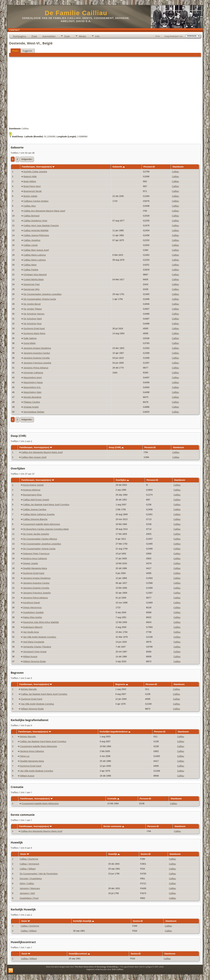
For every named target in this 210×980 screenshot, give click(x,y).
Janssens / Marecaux (30, 888)
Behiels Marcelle (29, 689)
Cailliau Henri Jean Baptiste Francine (41, 226)
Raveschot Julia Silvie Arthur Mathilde (41, 622)
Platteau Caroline (32, 402)
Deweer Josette (30, 563)
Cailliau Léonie (31, 245)
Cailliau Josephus (32, 240)
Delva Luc (25, 756)
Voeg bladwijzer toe (173, 36)
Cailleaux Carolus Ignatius (36, 201)
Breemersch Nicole (33, 191)
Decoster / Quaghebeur (31, 879)
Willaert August (30, 657)
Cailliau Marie (30, 265)
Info (97, 36)
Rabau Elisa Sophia (32, 617)
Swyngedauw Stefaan (34, 412)
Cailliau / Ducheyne (29, 859)
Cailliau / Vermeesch (29, 864)
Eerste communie (114, 826)
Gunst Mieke (30, 343)
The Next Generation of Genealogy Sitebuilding (96, 967)
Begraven (122, 684)
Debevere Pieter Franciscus (36, 554)
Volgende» (27, 159)
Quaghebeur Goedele (33, 612)
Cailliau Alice (30, 206)
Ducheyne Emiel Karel (34, 329)
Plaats (15, 51)
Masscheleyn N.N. (32, 387)
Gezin (25, 854)
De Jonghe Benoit (32, 304)
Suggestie (27, 51)
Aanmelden (49, 36)
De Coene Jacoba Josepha (36, 534)
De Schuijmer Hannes (34, 314)
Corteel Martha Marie (34, 279)
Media (82, 36)
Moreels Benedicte (32, 397)
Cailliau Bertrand (31, 216)
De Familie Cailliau (76, 13)
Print (158, 36)
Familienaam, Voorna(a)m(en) (38, 167)
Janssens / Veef (27, 893)
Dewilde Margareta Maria (35, 568)
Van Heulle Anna (31, 632)
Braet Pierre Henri (32, 186)
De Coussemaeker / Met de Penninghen (39, 874)
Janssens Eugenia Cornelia (37, 358)
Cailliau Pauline (31, 270)
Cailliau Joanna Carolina (35, 509)
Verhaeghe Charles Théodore (37, 647)
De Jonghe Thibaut (33, 309)
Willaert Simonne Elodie (34, 661)
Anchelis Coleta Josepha (35, 172)
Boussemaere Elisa (32, 495)
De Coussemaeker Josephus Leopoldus (42, 294)
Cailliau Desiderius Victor (35, 221)
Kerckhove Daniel (31, 603)
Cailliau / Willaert (28, 869)
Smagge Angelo (31, 407)
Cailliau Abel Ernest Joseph (36, 500)
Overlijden (122, 480)
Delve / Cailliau (27, 883)
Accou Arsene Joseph (33, 485)
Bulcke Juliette (30, 196)
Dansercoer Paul (31, 284)
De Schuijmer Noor (33, 324)
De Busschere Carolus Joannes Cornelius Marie (46, 529)
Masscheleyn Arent (33, 378)
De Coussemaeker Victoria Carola (40, 299)
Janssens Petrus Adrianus (36, 368)
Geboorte (119, 167)
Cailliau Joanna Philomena (36, 235)
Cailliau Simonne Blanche (35, 519)
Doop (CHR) (116, 447)
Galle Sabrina (30, 338)
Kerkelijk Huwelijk (84, 921)
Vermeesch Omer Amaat (35, 652)
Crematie (113, 799)
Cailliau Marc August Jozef (36, 250)
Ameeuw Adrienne (32, 490)
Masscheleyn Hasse (33, 382)
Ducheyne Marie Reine (34, 333)
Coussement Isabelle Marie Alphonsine (42, 524)
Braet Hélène (30, 181)
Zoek (34, 36)
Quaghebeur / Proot (29, 898)
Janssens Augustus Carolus (37, 353)
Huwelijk (114, 854)
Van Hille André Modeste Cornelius (40, 637)
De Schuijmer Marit (33, 319)
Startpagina (19, 36)
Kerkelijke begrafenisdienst (115, 732)
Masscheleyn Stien (33, 392)
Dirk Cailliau (118, 969)
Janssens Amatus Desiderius (37, 348)
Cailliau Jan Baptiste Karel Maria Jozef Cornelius (46, 505)
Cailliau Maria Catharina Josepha (39, 514)
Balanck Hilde (30, 177)
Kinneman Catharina (33, 373)
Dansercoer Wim (31, 289)
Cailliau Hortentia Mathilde (36, 230)
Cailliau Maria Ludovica (35, 255)
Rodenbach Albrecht (33, 627)
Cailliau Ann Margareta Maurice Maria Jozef (44, 211)
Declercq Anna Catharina (35, 558)
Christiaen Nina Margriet (35, 275)
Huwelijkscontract (79, 954)
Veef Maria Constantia (34, 642)
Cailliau (175, 172)
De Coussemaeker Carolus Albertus (40, 539)
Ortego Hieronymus (32, 608)
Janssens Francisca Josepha (37, 363)
